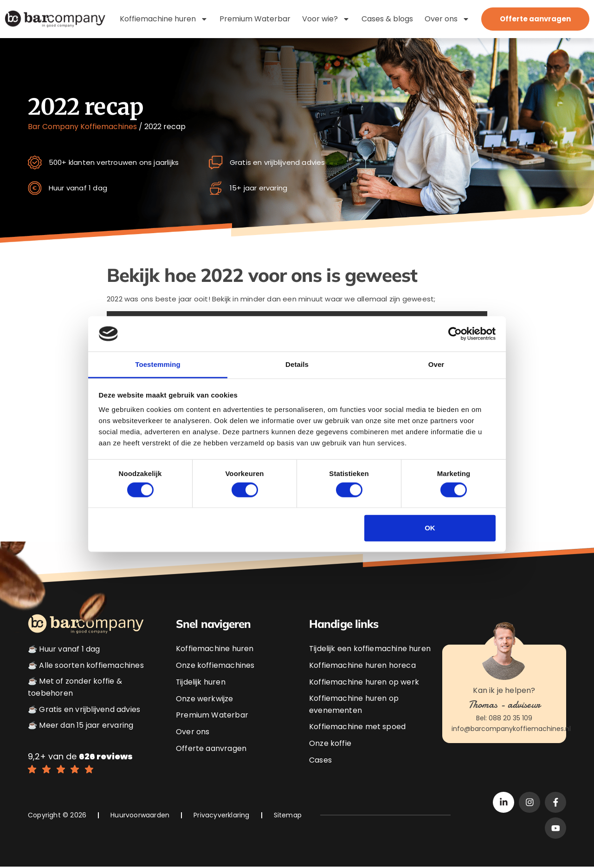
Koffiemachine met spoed (357, 727)
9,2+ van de (80, 756)
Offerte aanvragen (211, 748)
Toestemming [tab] (158, 364)
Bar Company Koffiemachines (82, 127)
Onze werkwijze (205, 699)
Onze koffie (330, 743)
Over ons (447, 19)
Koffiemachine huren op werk (364, 682)
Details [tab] (297, 364)
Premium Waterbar (255, 19)
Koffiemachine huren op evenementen (354, 705)
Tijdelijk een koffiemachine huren (370, 649)
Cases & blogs (387, 19)
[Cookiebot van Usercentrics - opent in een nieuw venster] (455, 334)
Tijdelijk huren (201, 682)
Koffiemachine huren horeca (362, 665)
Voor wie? (326, 19)
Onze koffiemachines (215, 665)
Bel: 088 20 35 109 (504, 718)
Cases (320, 760)
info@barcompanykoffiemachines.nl (511, 729)
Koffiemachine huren (164, 19)
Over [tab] (436, 364)
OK (430, 528)
